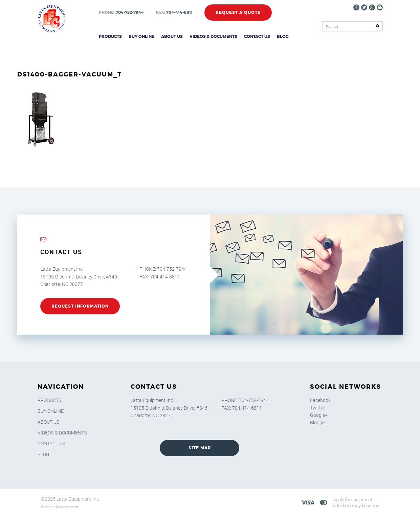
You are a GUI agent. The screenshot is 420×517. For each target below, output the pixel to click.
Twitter (317, 408)
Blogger (318, 422)
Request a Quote (238, 13)
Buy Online (141, 37)
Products (110, 37)
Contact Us (257, 37)
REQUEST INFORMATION (80, 306)
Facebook (320, 400)
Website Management (60, 507)
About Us (172, 37)
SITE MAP (200, 448)
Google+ (319, 415)
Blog (283, 37)
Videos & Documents (213, 37)
